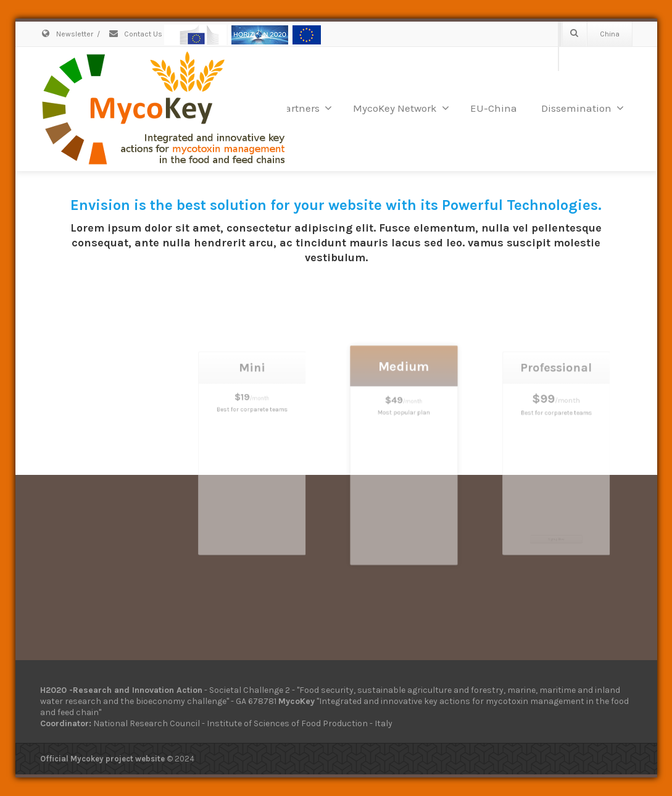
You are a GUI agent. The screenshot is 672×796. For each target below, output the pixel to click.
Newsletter (67, 34)
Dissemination (583, 108)
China (610, 34)
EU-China (494, 108)
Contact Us (135, 34)
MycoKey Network (401, 108)
